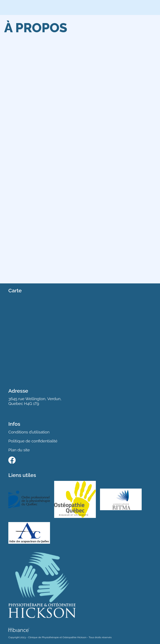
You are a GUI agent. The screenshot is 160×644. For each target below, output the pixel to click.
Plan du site (19, 450)
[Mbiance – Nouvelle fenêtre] (19, 630)
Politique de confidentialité (33, 441)
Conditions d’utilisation (29, 432)
